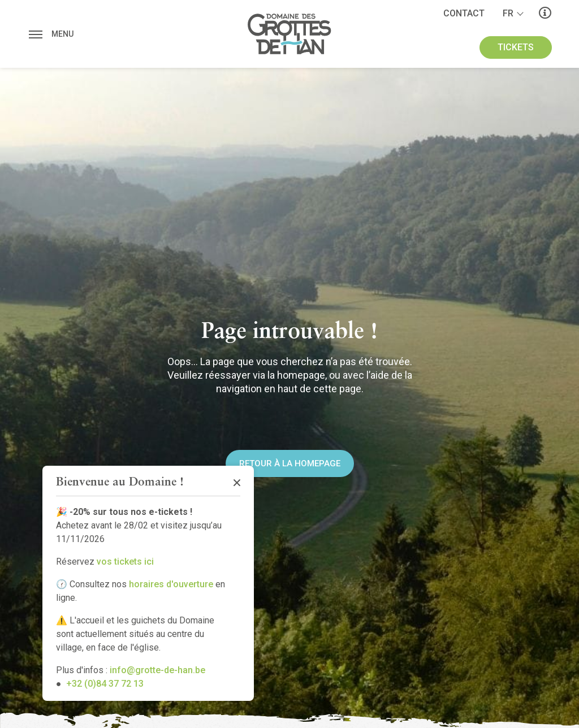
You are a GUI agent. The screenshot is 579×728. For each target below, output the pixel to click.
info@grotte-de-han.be (157, 670)
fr (508, 13)
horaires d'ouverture (171, 584)
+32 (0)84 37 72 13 (105, 684)
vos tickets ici (125, 562)
